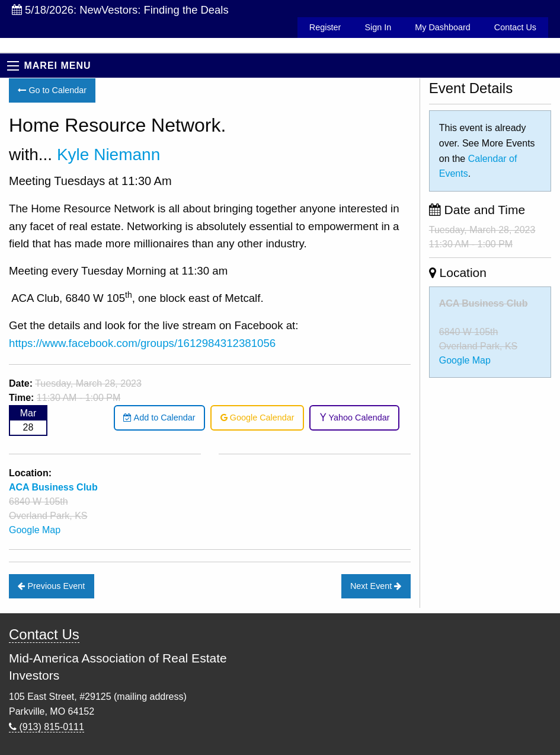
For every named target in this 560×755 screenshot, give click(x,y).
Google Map (35, 530)
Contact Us (515, 27)
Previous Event (51, 586)
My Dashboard (443, 27)
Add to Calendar (159, 418)
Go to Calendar (52, 90)
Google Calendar (257, 418)
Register (325, 27)
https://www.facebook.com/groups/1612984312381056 (142, 343)
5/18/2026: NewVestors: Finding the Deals (120, 10)
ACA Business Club (484, 303)
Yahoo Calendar (355, 418)
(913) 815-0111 (47, 727)
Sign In (378, 27)
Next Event (376, 586)
